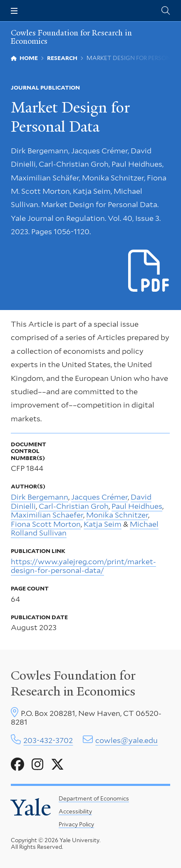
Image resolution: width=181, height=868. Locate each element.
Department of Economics (94, 798)
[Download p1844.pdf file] (149, 271)
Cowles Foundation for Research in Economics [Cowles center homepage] (73, 683)
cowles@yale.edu (126, 740)
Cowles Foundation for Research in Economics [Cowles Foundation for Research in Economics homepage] (71, 37)
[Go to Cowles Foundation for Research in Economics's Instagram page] (37, 765)
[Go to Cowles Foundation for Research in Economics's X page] (57, 765)
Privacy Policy (76, 824)
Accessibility (75, 811)
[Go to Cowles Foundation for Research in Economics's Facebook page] (17, 765)
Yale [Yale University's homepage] (31, 808)
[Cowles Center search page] (166, 11)
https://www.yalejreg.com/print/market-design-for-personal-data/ (83, 566)
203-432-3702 (48, 740)
